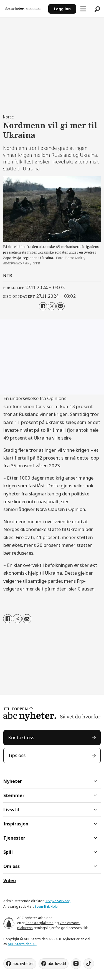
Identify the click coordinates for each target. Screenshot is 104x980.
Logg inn (62, 9)
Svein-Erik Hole (46, 906)
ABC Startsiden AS (22, 944)
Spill (8, 852)
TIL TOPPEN (16, 709)
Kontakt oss (21, 737)
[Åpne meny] (83, 9)
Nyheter (13, 781)
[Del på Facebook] (43, 306)
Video (10, 880)
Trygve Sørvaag (58, 901)
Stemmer (14, 795)
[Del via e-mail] (60, 306)
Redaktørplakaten (40, 923)
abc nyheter (23, 963)
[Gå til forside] (23, 9)
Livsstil (11, 810)
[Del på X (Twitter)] (52, 306)
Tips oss (17, 755)
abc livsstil (57, 963)
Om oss (12, 866)
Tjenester (14, 838)
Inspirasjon (16, 824)
